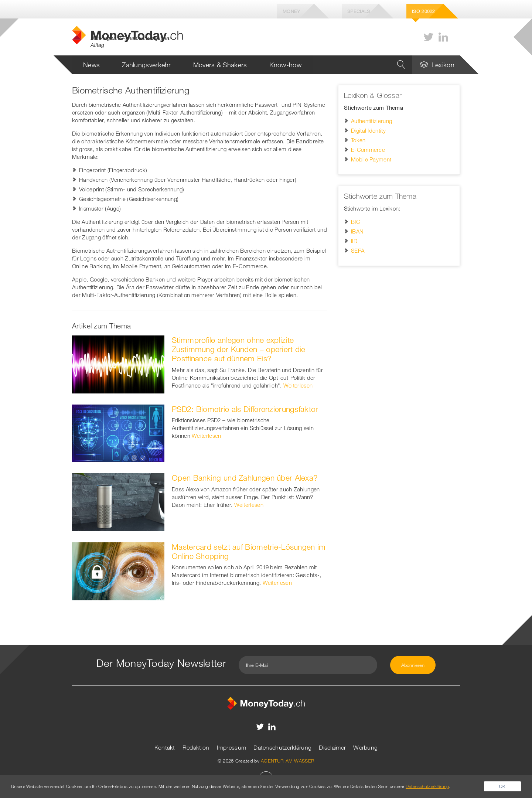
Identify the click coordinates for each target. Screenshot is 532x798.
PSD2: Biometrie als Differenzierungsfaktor (245, 409)
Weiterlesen (298, 385)
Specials (359, 11)
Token (358, 140)
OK (502, 786)
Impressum (232, 747)
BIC (356, 222)
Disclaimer (332, 747)
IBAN (357, 231)
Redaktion (196, 747)
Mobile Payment (371, 159)
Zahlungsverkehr (146, 65)
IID (354, 241)
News (91, 65)
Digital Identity (368, 130)
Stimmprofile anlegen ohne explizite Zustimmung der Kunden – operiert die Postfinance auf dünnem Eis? (239, 349)
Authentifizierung (371, 121)
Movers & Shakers (220, 65)
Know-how (285, 65)
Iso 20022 (424, 11)
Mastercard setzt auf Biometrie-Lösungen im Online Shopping (249, 551)
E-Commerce (368, 150)
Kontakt (165, 747)
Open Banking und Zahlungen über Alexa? (245, 478)
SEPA (358, 250)
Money (291, 11)
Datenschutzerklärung (282, 747)
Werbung (365, 747)
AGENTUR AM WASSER (288, 761)
